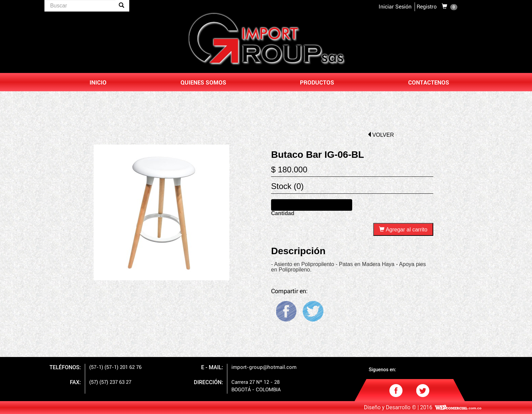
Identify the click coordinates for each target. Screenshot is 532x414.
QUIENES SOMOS (203, 83)
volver (380, 135)
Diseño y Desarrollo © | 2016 (398, 408)
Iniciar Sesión (395, 7)
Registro (427, 7)
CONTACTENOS (429, 83)
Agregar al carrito (403, 230)
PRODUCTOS (317, 83)
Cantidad (283, 213)
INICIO (98, 83)
